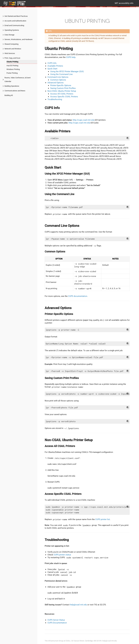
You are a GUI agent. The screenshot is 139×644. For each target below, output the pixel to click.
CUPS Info (52, 63)
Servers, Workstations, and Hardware (18, 39)
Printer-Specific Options (61, 85)
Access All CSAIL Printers (62, 94)
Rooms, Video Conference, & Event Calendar (17, 80)
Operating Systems (12, 30)
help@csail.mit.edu (78, 605)
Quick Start (52, 69)
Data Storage (9, 35)
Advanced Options (56, 83)
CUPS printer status (62, 555)
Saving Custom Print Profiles (63, 88)
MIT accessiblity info (124, 3)
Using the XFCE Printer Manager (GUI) (67, 71)
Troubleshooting (55, 99)
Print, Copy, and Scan (12, 58)
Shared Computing (11, 44)
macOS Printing (12, 66)
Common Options (58, 80)
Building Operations (12, 86)
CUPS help (71, 57)
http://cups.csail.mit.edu (84, 120)
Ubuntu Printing (12, 62)
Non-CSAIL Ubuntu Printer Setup (62, 91)
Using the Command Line (61, 74)
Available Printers (55, 66)
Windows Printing (13, 69)
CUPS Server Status (56, 620)
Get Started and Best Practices (16, 16)
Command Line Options (58, 77)
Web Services (10, 53)
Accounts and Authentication (15, 21)
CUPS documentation (78, 296)
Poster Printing (12, 73)
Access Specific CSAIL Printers (64, 97)
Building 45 (9, 95)
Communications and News (15, 91)
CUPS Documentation (57, 623)
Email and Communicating (14, 25)
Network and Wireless (13, 49)
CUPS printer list (103, 519)
